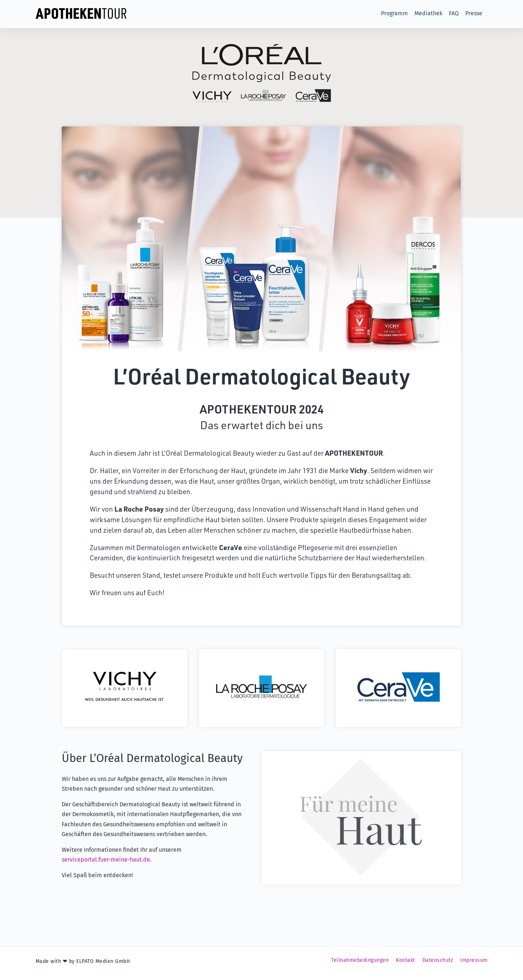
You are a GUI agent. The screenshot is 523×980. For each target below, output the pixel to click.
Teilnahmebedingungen (360, 964)
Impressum (474, 964)
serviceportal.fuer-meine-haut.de (106, 863)
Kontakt (406, 964)
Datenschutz (438, 964)
